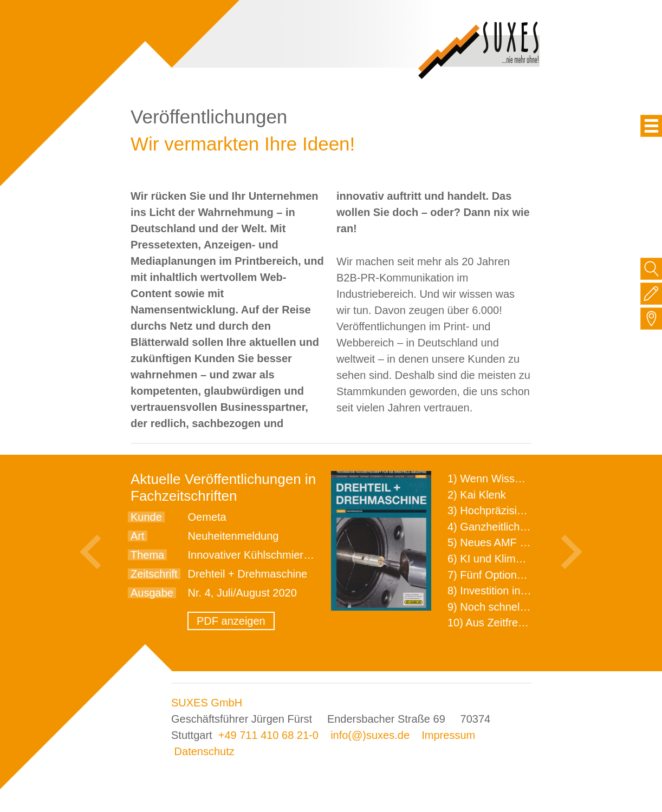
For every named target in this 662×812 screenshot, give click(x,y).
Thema (147, 555)
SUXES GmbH (207, 703)
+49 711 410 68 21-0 (268, 735)
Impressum (448, 735)
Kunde (146, 517)
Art (138, 536)
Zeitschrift (154, 574)
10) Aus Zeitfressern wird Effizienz (529, 623)
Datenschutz (205, 751)
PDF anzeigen (231, 621)
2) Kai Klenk (477, 495)
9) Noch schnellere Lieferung (517, 607)
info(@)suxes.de (370, 735)
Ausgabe (152, 593)
